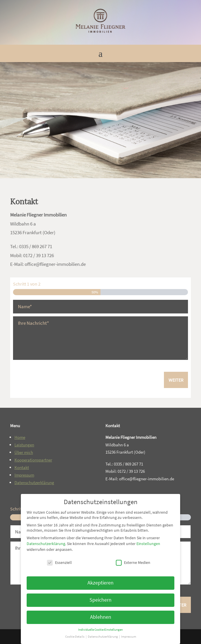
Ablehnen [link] (101, 617)
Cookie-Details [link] (75, 637)
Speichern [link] (100, 600)
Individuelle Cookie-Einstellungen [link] (100, 630)
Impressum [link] (24, 475)
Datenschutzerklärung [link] (34, 482)
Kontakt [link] (22, 467)
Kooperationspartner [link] (33, 460)
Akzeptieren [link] (100, 583)
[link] (100, 38)
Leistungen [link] (24, 445)
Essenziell (59, 562)
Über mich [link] (24, 452)
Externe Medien (133, 562)
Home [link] (20, 437)
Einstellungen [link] (148, 544)
